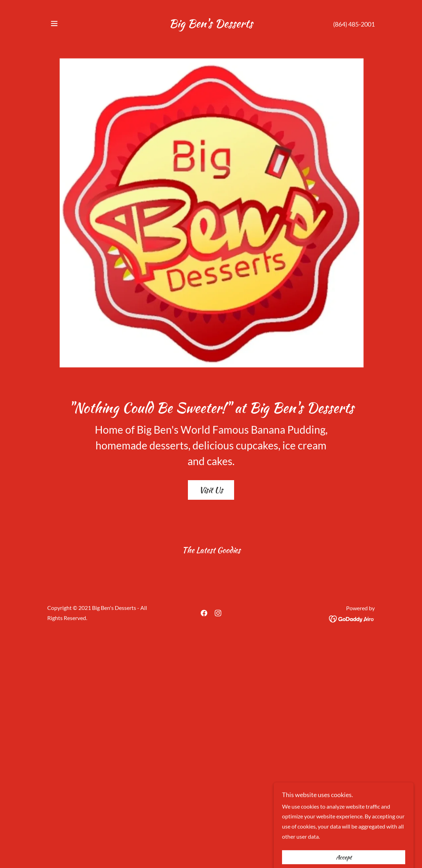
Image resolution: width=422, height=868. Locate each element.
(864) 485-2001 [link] (354, 24)
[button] (54, 23)
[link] (211, 25)
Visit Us (211, 490)
